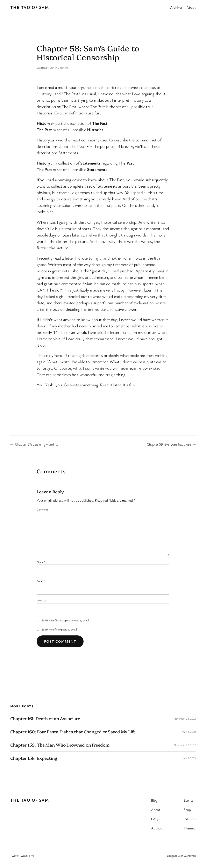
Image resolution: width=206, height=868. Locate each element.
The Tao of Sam (30, 7)
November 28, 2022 (185, 718)
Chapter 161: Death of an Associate (45, 718)
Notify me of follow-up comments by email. (65, 620)
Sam (52, 68)
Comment (43, 509)
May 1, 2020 (189, 732)
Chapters (63, 68)
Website (41, 600)
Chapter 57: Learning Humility (37, 444)
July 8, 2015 (189, 758)
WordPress (190, 856)
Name (41, 562)
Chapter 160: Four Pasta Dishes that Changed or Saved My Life (73, 732)
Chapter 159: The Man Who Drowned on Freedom (60, 745)
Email (41, 581)
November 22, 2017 (185, 745)
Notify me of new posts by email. (59, 629)
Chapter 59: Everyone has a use (169, 444)
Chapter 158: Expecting (34, 758)
